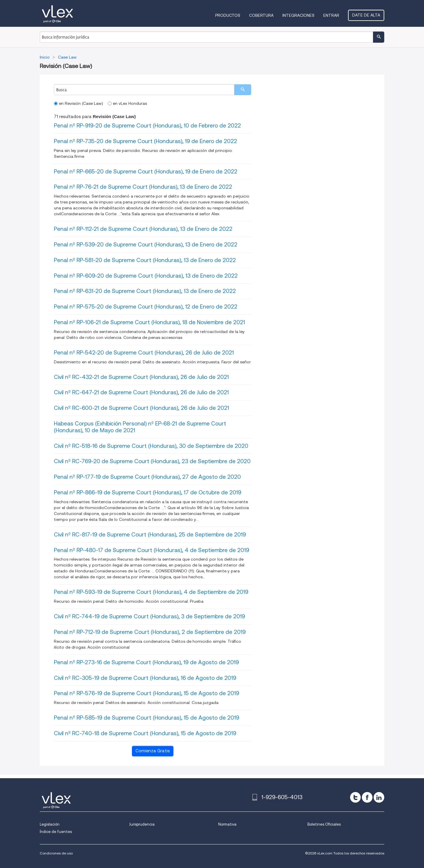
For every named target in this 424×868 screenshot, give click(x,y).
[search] (243, 90)
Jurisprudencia (142, 824)
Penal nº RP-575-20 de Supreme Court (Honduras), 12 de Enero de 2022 (146, 307)
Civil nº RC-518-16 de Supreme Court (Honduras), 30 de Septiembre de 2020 (151, 446)
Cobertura (261, 15)
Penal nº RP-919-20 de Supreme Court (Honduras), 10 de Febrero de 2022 (147, 126)
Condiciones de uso (56, 853)
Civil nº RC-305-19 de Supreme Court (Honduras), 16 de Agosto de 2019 (145, 678)
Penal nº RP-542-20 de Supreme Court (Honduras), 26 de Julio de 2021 (144, 353)
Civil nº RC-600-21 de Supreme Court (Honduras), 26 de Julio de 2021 (141, 408)
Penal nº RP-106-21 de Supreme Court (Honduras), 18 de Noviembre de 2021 (149, 322)
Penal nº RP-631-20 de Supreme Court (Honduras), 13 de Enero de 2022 (145, 291)
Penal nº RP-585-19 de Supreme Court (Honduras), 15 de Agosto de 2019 (146, 718)
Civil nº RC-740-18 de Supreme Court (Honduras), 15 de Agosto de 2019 (145, 733)
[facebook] (367, 797)
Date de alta (366, 15)
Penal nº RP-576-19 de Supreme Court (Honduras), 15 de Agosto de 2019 (146, 693)
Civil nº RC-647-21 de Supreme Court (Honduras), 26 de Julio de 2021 (141, 392)
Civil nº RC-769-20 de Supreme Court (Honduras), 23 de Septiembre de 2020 (152, 461)
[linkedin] (379, 797)
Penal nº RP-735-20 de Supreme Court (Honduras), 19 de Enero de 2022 (145, 141)
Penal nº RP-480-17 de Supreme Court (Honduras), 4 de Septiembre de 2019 (151, 550)
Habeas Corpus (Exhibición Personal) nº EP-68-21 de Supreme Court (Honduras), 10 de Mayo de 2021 (140, 427)
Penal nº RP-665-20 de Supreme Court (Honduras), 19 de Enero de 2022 (146, 172)
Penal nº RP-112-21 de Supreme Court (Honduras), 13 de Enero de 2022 (143, 229)
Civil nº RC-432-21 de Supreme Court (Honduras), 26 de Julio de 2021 (141, 377)
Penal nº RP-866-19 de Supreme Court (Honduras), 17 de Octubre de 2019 (148, 492)
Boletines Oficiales (324, 824)
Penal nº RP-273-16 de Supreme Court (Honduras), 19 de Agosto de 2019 (146, 662)
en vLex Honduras (127, 103)
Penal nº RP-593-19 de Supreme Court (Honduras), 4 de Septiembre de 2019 (151, 592)
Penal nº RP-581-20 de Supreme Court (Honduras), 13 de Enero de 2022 (145, 260)
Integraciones (298, 15)
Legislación (50, 824)
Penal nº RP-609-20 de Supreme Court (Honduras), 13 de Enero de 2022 (146, 276)
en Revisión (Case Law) (78, 103)
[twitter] (355, 797)
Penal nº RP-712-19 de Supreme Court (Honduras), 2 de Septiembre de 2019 (150, 632)
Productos (228, 15)
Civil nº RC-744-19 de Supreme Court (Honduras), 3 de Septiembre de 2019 (149, 616)
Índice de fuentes (56, 832)
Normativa (227, 824)
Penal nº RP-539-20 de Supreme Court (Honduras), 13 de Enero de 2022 (146, 245)
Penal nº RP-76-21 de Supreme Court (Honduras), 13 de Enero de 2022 (143, 187)
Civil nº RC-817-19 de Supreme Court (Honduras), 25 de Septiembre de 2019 (150, 535)
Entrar (331, 15)
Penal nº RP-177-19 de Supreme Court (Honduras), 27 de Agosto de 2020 (147, 477)
